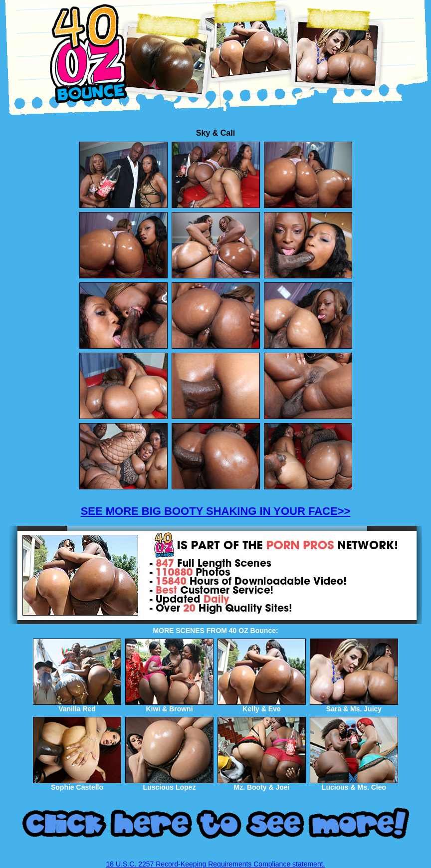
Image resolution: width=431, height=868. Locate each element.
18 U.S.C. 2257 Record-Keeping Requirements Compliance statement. (216, 864)
